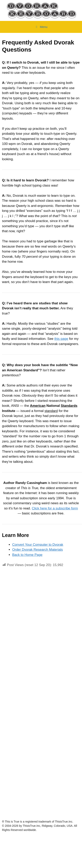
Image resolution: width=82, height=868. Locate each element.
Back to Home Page (27, 555)
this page (61, 339)
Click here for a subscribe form (55, 508)
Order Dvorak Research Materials (37, 550)
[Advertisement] (37, 611)
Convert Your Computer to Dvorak (38, 545)
